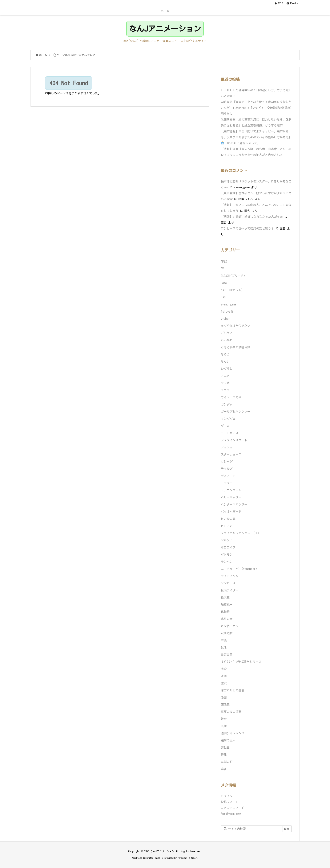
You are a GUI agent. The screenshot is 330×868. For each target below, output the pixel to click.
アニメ (225, 376)
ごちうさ (227, 333)
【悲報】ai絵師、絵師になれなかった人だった (252, 217)
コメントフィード (233, 808)
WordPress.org (231, 814)
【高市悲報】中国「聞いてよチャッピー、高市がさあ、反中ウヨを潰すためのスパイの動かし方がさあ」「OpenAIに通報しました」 (256, 137)
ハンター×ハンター (234, 505)
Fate (224, 283)
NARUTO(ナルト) (232, 290)
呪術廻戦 (227, 633)
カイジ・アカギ (231, 397)
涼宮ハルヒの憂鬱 (233, 690)
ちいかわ (227, 340)
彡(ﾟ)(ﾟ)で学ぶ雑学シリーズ (241, 662)
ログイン (227, 796)
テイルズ (227, 469)
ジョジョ (227, 447)
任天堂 (225, 597)
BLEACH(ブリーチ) (233, 276)
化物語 (225, 612)
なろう (225, 354)
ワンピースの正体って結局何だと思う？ (247, 229)
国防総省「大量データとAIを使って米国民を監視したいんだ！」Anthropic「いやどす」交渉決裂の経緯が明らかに (256, 108)
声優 (224, 640)
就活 (224, 647)
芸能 (224, 726)
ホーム (43, 55)
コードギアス (230, 433)
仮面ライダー (230, 590)
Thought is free (187, 858)
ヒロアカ (227, 526)
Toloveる (227, 312)
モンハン (227, 562)
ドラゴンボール (231, 490)
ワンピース (228, 583)
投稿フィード (230, 802)
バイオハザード (231, 512)
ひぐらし (227, 369)
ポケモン (227, 555)
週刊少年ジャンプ (233, 733)
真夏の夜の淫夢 (231, 712)
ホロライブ (228, 547)
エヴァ (225, 390)
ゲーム (225, 426)
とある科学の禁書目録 (236, 347)
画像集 (225, 705)
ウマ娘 (225, 383)
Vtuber (225, 319)
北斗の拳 (227, 619)
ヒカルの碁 (228, 519)
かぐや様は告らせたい (236, 326)
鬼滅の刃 (227, 762)
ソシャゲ (227, 462)
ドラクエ (227, 483)
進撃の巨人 (228, 740)
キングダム (228, 419)
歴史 (224, 683)
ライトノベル (230, 576)
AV (222, 269)
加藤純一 (227, 605)
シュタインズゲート (234, 440)
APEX (224, 262)
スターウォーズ (231, 454)
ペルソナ (227, 540)
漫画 (224, 698)
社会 (224, 719)
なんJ (224, 362)
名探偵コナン (230, 626)
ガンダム (227, 404)
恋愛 (224, 669)
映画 (224, 676)
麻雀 (224, 769)
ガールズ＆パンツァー (236, 412)
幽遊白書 (227, 655)
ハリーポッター (231, 497)
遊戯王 (225, 748)
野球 (224, 755)
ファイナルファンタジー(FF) (240, 533)
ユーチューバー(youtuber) (239, 569)
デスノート (228, 476)
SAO (223, 297)
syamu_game (229, 304)
